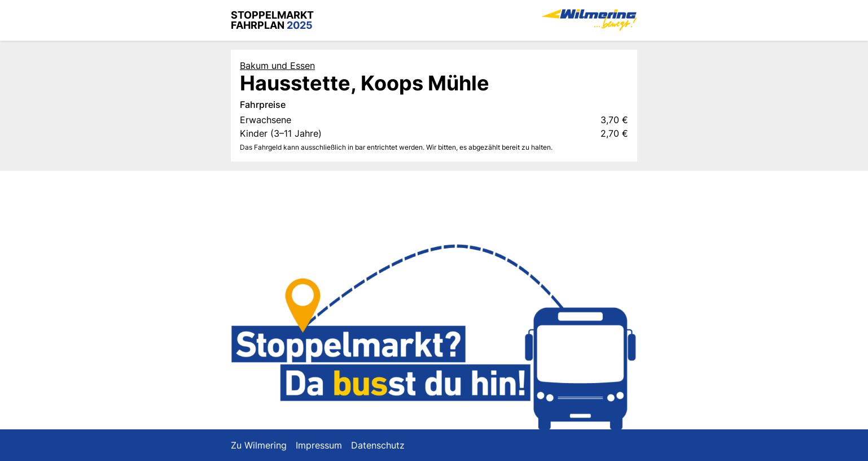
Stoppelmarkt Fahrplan (272, 20)
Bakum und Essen (277, 66)
